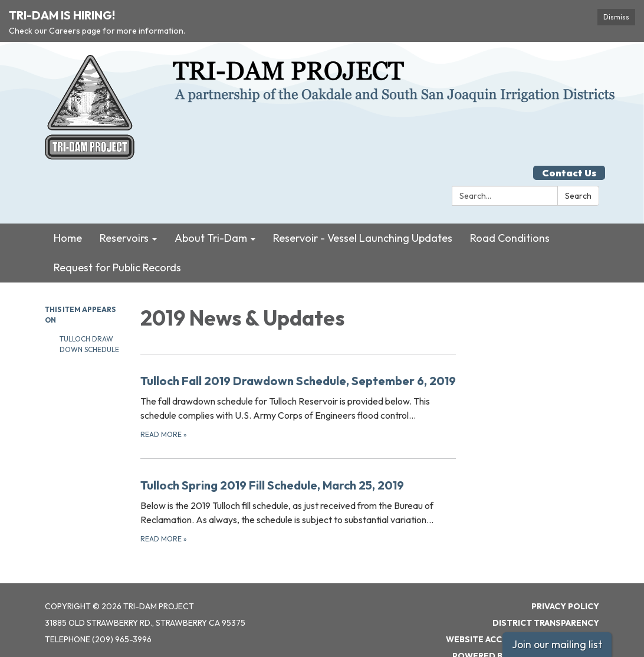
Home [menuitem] (68, 216)
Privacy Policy (565, 584)
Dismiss (616, 17)
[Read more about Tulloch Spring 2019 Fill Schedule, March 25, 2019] (298, 488)
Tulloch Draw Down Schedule (90, 322)
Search (578, 174)
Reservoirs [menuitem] (124, 216)
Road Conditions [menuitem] (510, 216)
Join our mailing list (557, 644)
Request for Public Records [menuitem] (117, 246)
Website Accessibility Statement (523, 617)
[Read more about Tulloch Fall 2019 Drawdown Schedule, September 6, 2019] (298, 384)
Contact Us (569, 151)
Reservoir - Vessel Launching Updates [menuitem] (363, 216)
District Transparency (546, 600)
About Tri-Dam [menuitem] (211, 216)
